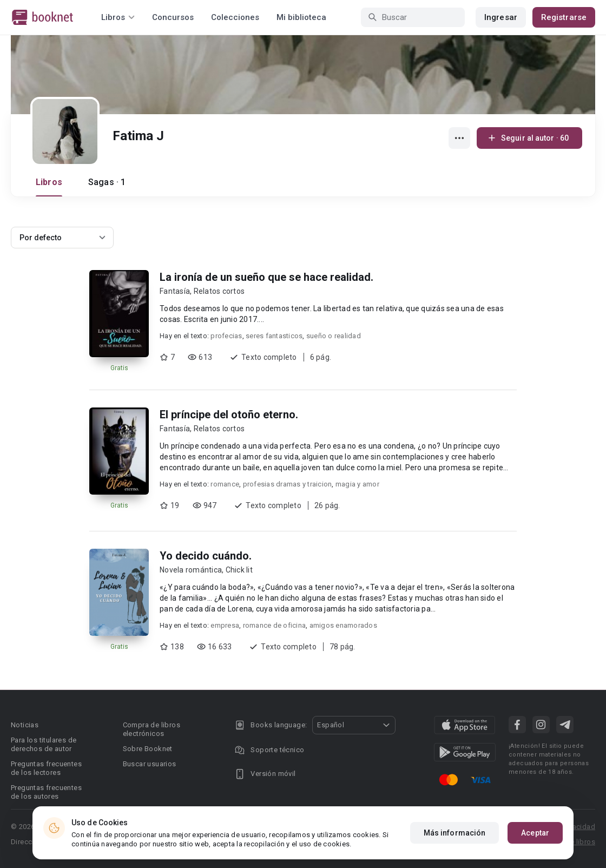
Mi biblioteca (301, 17)
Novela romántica (191, 570)
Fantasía (175, 291)
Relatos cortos (219, 291)
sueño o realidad (334, 336)
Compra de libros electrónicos (151, 729)
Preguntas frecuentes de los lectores (46, 768)
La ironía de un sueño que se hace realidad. (266, 277)
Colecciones (235, 17)
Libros (49, 182)
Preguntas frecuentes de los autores (46, 792)
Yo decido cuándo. (206, 556)
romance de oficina (275, 625)
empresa (225, 625)
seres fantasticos (274, 336)
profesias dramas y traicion (288, 484)
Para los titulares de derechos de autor (44, 744)
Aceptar (535, 833)
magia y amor (357, 484)
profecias (226, 336)
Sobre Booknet (148, 749)
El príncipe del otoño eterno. (229, 415)
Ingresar (501, 17)
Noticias (25, 725)
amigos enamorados (343, 625)
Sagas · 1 (107, 182)
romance (225, 484)
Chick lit (239, 570)
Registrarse (564, 17)
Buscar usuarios (150, 764)
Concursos (173, 17)
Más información (455, 833)
